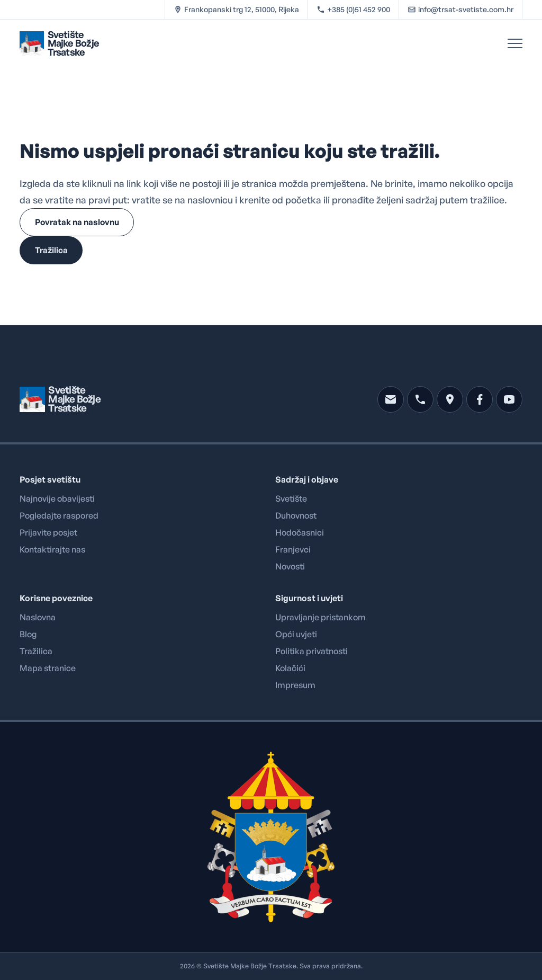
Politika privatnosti (311, 651)
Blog (28, 634)
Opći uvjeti (296, 634)
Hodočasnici (300, 532)
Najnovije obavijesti (57, 498)
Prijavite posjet (48, 532)
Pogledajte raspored (59, 515)
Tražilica (36, 651)
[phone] (420, 399)
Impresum (295, 685)
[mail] (391, 399)
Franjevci (293, 549)
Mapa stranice (48, 668)
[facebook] (480, 399)
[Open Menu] (515, 43)
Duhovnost (296, 515)
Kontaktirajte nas (52, 549)
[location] (450, 399)
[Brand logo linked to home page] (59, 43)
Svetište (291, 498)
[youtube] (509, 399)
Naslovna (38, 617)
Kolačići (290, 668)
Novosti (290, 566)
